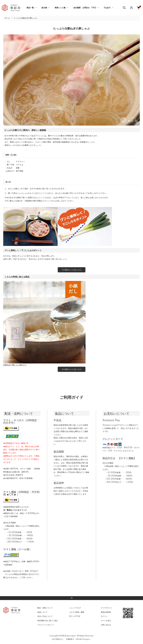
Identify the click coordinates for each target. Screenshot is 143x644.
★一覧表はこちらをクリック (15, 510)
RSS (71, 616)
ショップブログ (75, 608)
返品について (42, 612)
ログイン (104, 616)
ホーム (7, 18)
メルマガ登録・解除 (77, 612)
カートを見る (106, 621)
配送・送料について (45, 608)
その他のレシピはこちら (72, 270)
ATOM (77, 616)
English (107, 8)
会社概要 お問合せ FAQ (85, 8)
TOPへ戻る (71, 598)
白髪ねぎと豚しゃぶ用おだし (15, 365)
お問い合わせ (106, 625)
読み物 (44, 8)
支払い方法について (45, 616)
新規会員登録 (106, 612)
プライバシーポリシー (46, 625)
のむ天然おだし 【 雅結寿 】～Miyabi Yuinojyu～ (71, 639)
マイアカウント (107, 608)
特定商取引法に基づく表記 (47, 621)
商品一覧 (30, 8)
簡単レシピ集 (60, 8)
